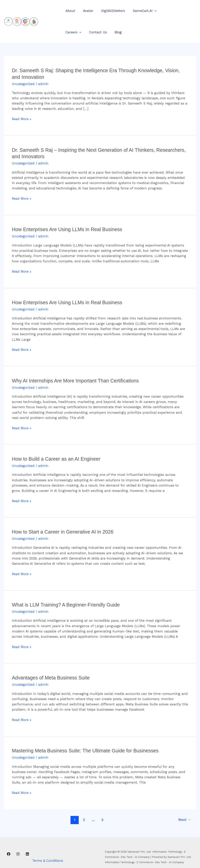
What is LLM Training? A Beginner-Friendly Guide (67, 604)
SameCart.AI (141, 11)
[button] (150, 11)
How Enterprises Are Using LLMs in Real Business (69, 229)
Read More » (22, 119)
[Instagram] (18, 853)
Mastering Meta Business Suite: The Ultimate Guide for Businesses (87, 750)
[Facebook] (9, 853)
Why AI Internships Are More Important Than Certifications (77, 380)
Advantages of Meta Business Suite (52, 677)
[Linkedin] (27, 853)
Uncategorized (23, 84)
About (70, 11)
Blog (93, 32)
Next (184, 819)
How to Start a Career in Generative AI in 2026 (64, 531)
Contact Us (74, 32)
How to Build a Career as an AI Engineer (58, 458)
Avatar (86, 11)
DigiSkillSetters (110, 11)
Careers (167, 11)
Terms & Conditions (48, 860)
